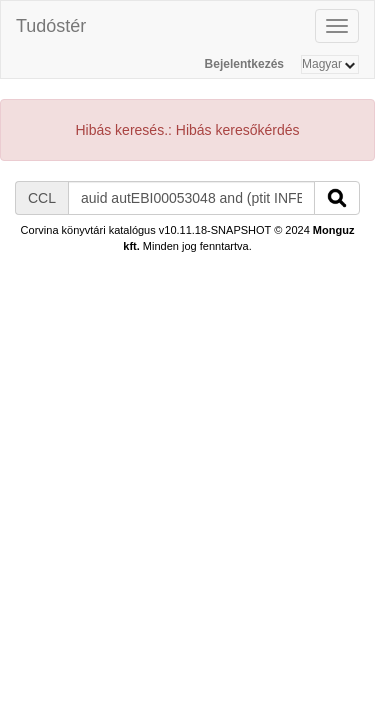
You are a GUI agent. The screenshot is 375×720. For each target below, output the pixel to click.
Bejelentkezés (244, 64)
